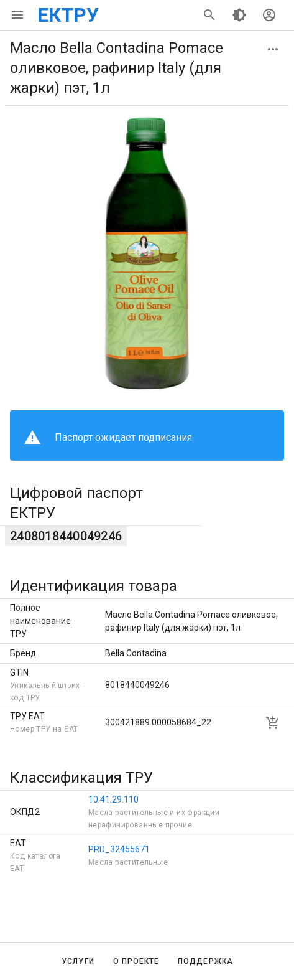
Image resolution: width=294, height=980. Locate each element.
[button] (273, 49)
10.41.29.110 (113, 799)
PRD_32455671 (119, 849)
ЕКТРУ (68, 15)
